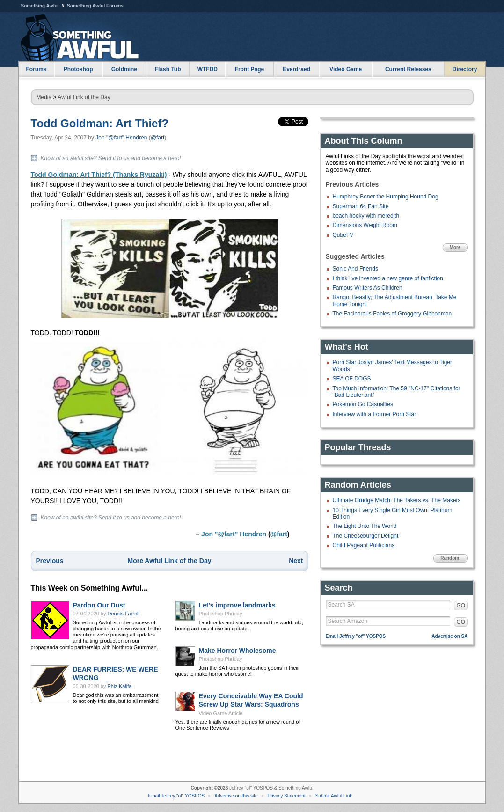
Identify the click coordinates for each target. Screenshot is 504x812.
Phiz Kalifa (120, 686)
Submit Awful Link (334, 796)
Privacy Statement (287, 796)
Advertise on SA (449, 636)
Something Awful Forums (95, 6)
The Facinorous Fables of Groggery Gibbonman (392, 314)
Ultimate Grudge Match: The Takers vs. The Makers (397, 500)
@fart (158, 138)
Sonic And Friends (355, 269)
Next (296, 561)
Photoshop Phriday (221, 614)
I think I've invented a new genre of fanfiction (388, 278)
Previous (50, 561)
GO (461, 606)
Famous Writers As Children (368, 288)
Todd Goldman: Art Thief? (100, 123)
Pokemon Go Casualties (363, 404)
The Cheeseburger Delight (366, 536)
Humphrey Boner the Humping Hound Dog (386, 197)
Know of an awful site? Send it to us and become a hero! (111, 158)
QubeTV (343, 235)
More (455, 247)
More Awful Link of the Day (170, 561)
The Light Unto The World (365, 526)
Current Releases (408, 69)
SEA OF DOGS (352, 379)
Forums (36, 69)
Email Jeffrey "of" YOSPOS (356, 636)
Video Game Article (221, 713)
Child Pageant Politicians (364, 545)
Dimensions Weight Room (365, 225)
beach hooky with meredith (366, 216)
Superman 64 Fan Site (361, 206)
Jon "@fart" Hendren (121, 138)
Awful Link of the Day (84, 97)
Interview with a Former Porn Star (375, 414)
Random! (450, 558)
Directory (465, 69)
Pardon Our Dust (99, 605)
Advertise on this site (236, 796)
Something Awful (40, 6)
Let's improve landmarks (237, 605)
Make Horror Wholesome (237, 651)
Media (44, 97)
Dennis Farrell (124, 614)
